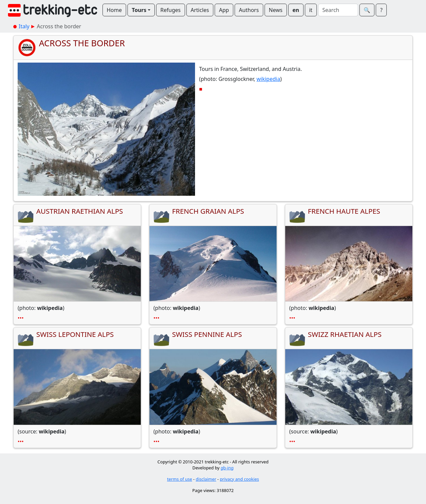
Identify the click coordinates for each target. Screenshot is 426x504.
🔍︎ (367, 10)
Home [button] (114, 10)
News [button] (276, 10)
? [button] (381, 10)
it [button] (311, 10)
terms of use (180, 479)
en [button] (296, 10)
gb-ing (227, 468)
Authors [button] (249, 10)
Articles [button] (200, 10)
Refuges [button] (171, 10)
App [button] (224, 10)
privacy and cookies (240, 479)
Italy (24, 26)
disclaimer (206, 479)
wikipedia (268, 79)
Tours (139, 10)
